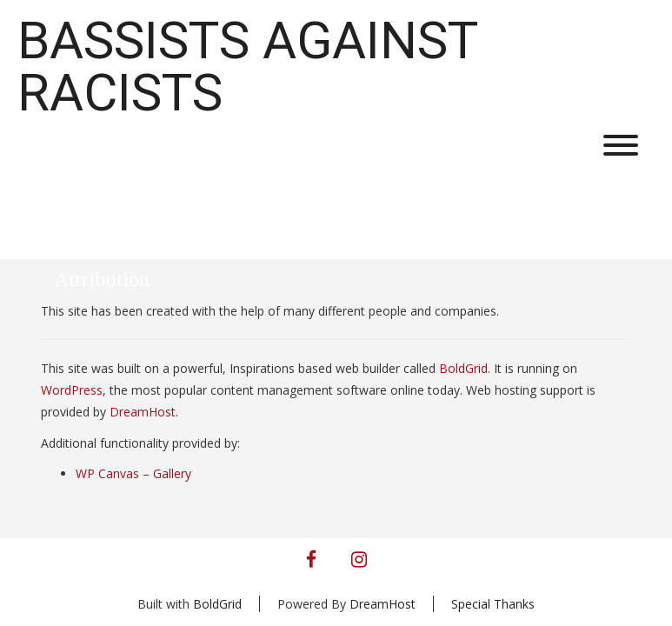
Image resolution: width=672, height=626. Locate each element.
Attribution (102, 279)
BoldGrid (463, 368)
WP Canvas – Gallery (133, 473)
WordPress (72, 390)
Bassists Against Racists (247, 67)
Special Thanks (493, 604)
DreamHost (143, 412)
